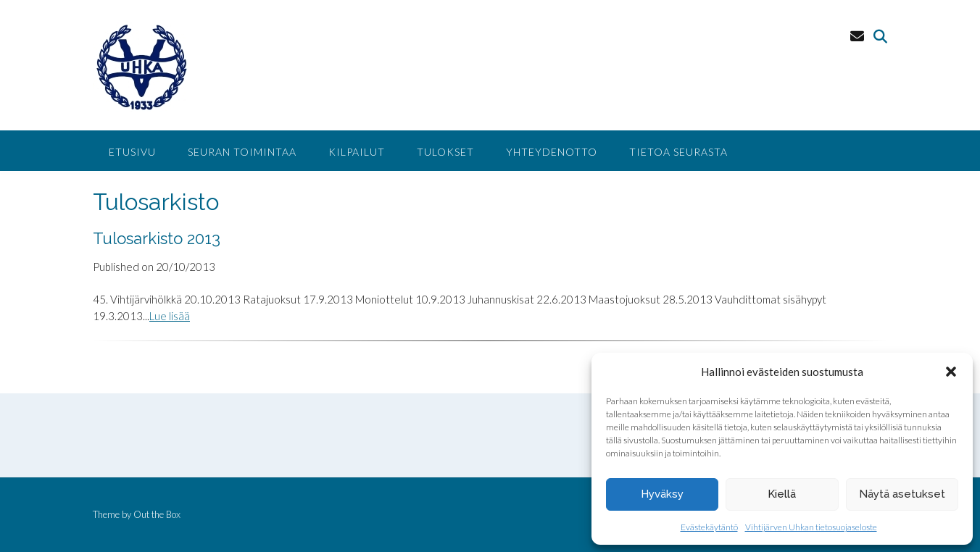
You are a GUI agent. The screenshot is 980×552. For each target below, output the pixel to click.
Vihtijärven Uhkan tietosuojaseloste (811, 527)
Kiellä (782, 494)
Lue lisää (170, 316)
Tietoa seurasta (678, 152)
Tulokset (445, 152)
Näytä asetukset (902, 494)
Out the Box (157, 514)
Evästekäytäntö (709, 527)
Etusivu (132, 152)
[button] (951, 372)
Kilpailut (357, 152)
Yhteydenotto (552, 152)
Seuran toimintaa (242, 152)
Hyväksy (662, 494)
